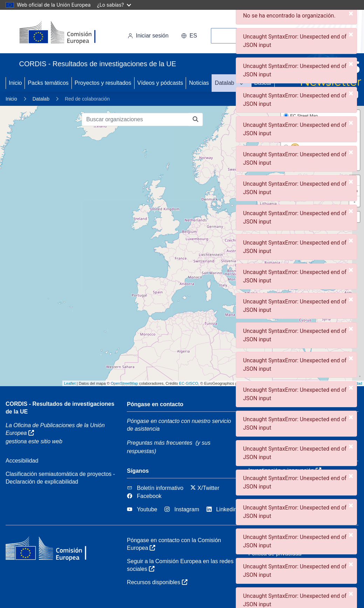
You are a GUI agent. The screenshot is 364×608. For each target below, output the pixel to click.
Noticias (199, 83)
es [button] (189, 36)
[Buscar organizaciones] (135, 119)
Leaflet (70, 383)
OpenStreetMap (124, 383)
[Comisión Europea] (67, 33)
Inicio (15, 83)
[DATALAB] (243, 83)
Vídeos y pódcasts (160, 83)
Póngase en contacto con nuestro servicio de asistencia (179, 425)
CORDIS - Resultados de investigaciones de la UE (60, 408)
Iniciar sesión (148, 36)
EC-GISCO (188, 383)
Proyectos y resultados (103, 83)
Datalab (224, 83)
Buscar (263, 83)
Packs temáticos (48, 83)
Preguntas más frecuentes (160, 443)
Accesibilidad (22, 461)
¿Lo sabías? (114, 5)
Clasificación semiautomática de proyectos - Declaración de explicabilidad (60, 478)
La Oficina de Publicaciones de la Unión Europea (55, 429)
